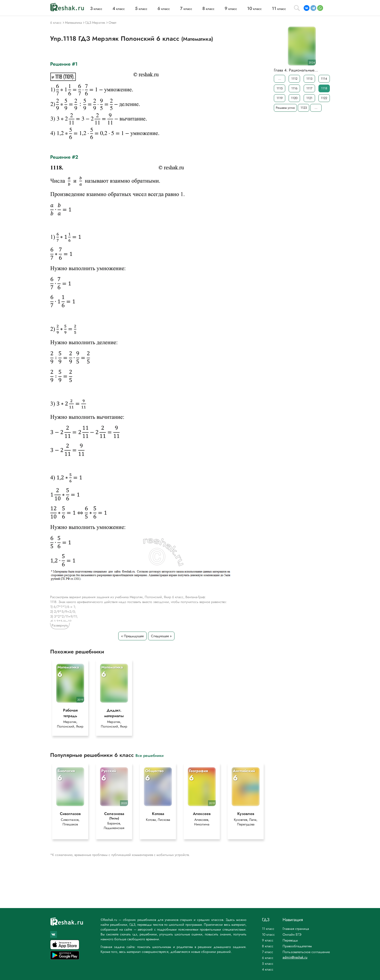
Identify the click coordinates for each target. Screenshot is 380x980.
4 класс (268, 969)
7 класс (268, 952)
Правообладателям (297, 946)
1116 (294, 88)
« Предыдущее (132, 636)
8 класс (268, 946)
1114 (324, 79)
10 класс (268, 934)
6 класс (268, 958)
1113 (309, 79)
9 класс (268, 940)
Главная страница (296, 929)
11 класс (268, 929)
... (280, 79)
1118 (324, 88)
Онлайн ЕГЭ (292, 934)
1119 (280, 98)
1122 (324, 98)
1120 (294, 98)
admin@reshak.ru (295, 957)
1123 (304, 108)
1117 (309, 88)
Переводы (290, 940)
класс (96, 9)
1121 (309, 98)
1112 (294, 79)
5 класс (268, 964)
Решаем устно (285, 108)
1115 (280, 88)
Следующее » (161, 636)
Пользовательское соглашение (306, 952)
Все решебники (150, 755)
